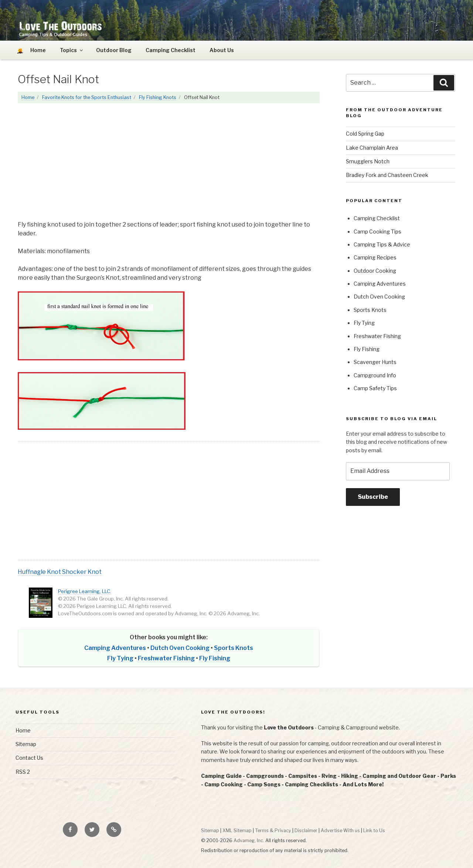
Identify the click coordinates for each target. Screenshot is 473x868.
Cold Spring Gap (365, 134)
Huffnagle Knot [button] (40, 572)
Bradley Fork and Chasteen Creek (387, 175)
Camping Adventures (115, 648)
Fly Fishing (215, 658)
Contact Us (29, 758)
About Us (222, 50)
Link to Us (374, 830)
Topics (72, 50)
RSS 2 (23, 772)
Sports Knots (234, 648)
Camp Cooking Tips (377, 232)
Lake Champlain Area (372, 148)
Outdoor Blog (114, 50)
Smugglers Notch (368, 161)
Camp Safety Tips (375, 388)
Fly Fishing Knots (158, 97)
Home (28, 97)
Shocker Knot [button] (82, 572)
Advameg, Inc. (249, 840)
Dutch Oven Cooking (180, 648)
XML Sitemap (237, 830)
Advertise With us (340, 830)
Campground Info (375, 375)
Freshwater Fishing (166, 658)
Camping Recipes (375, 257)
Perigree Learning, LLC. (85, 591)
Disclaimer (306, 830)
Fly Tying (120, 658)
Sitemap (26, 744)
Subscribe (373, 497)
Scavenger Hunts (375, 362)
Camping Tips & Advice (382, 244)
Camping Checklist (171, 50)
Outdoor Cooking (375, 271)
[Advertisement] (169, 166)
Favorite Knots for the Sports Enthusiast (87, 97)
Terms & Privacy (273, 830)
